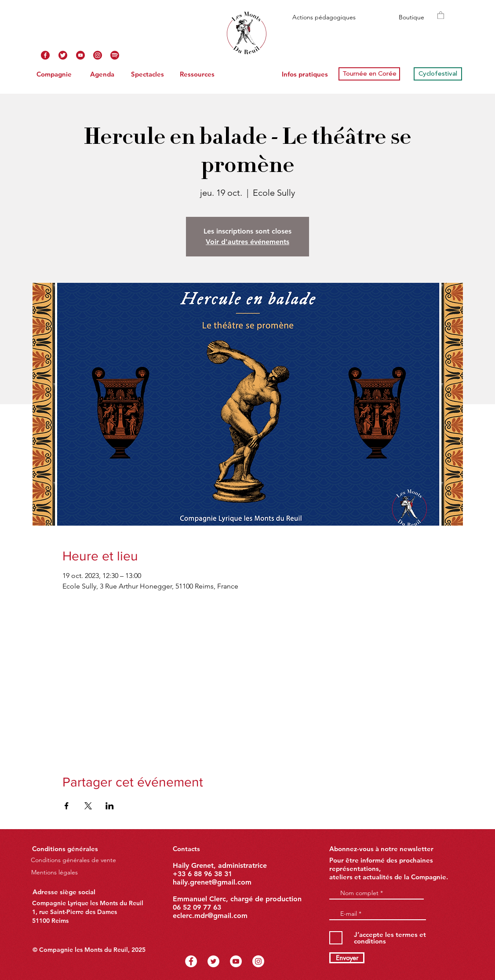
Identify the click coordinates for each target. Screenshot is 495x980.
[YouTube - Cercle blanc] (236, 961)
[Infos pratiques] (305, 74)
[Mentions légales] (55, 872)
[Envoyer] (347, 958)
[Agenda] (102, 74)
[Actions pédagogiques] (324, 18)
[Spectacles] (147, 74)
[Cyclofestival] (438, 74)
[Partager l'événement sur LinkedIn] (110, 806)
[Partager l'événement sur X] (88, 806)
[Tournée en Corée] (369, 74)
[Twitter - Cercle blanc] (213, 961)
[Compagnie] (54, 74)
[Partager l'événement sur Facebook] (67, 806)
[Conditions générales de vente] (73, 860)
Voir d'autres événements (247, 242)
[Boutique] (411, 18)
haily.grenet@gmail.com (212, 882)
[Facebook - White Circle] (191, 961)
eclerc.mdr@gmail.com (210, 916)
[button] (441, 15)
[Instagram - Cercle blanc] (258, 961)
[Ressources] (197, 74)
